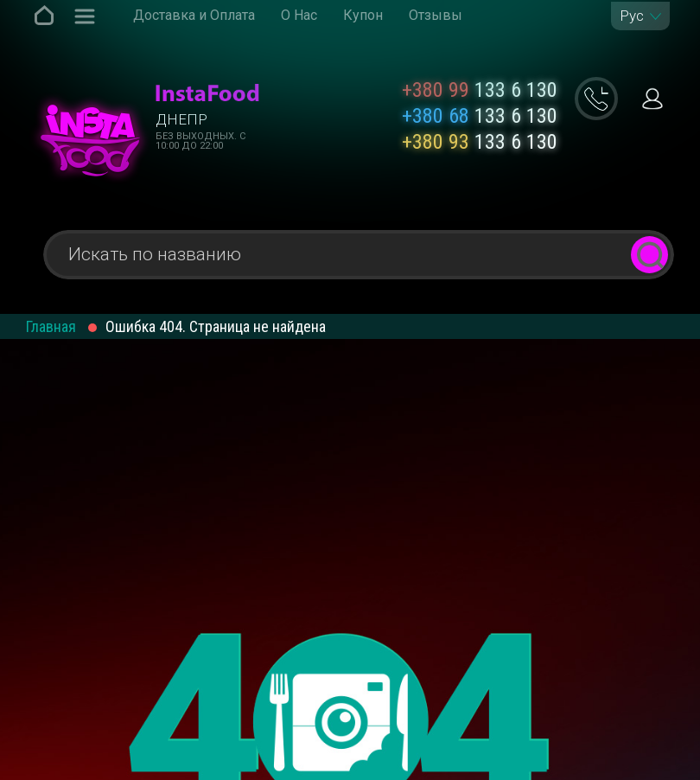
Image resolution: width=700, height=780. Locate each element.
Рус (632, 16)
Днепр (181, 119)
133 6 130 (480, 90)
